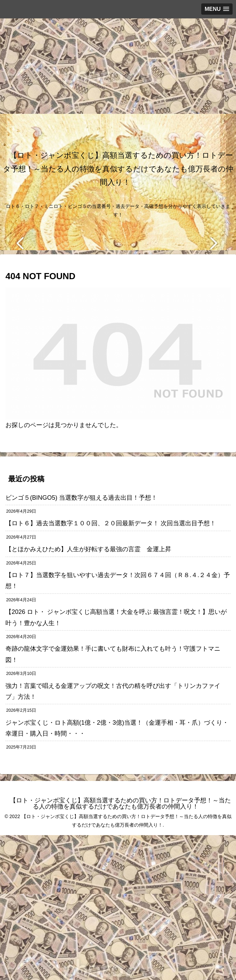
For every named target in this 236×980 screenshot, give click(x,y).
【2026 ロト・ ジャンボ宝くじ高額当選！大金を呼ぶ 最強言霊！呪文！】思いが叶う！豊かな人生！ (116, 617)
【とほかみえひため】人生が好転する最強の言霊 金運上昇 (91, 549)
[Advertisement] (115, 66)
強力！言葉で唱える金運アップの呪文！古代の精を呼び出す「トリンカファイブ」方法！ (113, 691)
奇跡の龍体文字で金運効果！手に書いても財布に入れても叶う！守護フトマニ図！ (113, 654)
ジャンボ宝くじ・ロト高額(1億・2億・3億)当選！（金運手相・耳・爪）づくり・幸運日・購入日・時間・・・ (117, 728)
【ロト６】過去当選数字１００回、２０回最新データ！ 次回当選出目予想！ (111, 523)
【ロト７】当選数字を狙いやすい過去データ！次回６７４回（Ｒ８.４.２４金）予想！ (118, 581)
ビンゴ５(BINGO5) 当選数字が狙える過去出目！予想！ (81, 498)
